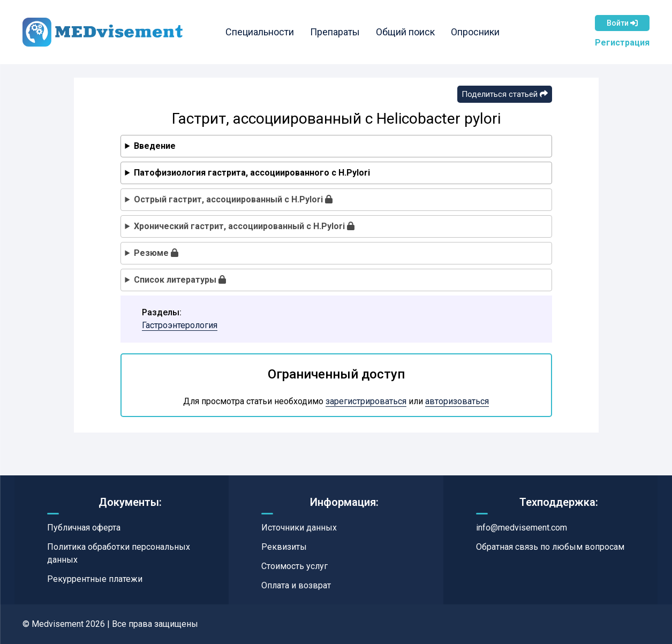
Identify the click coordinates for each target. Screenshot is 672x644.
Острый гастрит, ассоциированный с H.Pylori (233, 199)
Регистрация (622, 43)
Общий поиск (409, 32)
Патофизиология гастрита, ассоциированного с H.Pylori (252, 173)
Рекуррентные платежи (95, 579)
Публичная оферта (84, 528)
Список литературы (180, 280)
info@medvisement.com (522, 528)
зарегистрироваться (366, 401)
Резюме (156, 253)
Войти (622, 23)
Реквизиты (284, 547)
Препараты (338, 32)
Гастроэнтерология (180, 325)
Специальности (263, 32)
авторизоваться (457, 401)
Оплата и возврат (296, 585)
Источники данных (299, 528)
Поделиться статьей (505, 94)
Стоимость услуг (295, 566)
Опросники (478, 32)
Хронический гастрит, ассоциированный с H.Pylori (244, 226)
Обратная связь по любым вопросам (550, 547)
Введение (155, 146)
